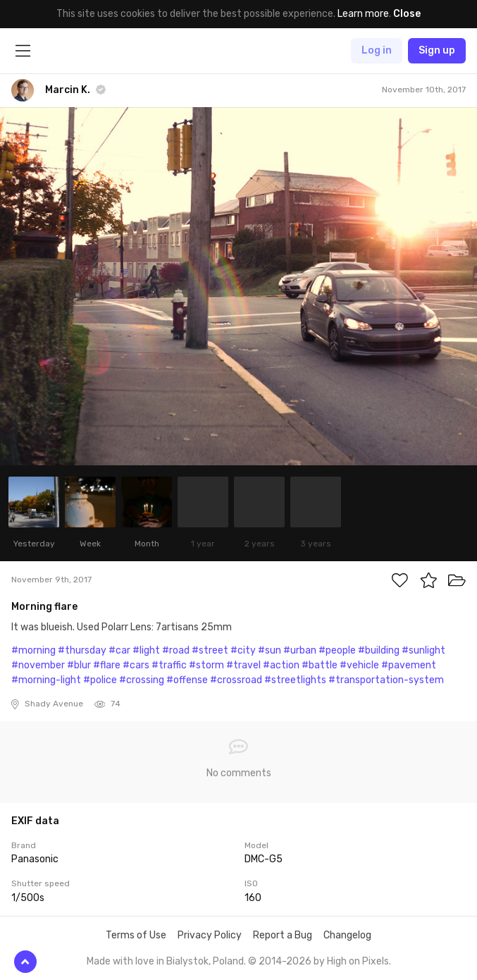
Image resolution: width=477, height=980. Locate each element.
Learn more (363, 14)
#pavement (409, 665)
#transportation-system (386, 680)
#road (176, 650)
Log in (377, 50)
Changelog (347, 935)
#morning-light (46, 680)
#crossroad (236, 680)
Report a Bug (283, 935)
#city (243, 650)
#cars (136, 665)
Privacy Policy (210, 935)
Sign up (437, 50)
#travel (243, 665)
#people (337, 650)
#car (119, 650)
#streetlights (295, 680)
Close (407, 14)
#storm (206, 665)
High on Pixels (358, 961)
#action (281, 665)
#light (146, 650)
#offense (187, 680)
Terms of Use (136, 935)
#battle (320, 665)
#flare (107, 665)
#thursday (82, 650)
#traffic (169, 665)
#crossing (142, 680)
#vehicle (359, 665)
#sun (270, 650)
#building (379, 650)
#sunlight (423, 650)
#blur (79, 665)
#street (210, 650)
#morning (33, 650)
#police (100, 680)
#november (38, 665)
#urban (300, 650)
